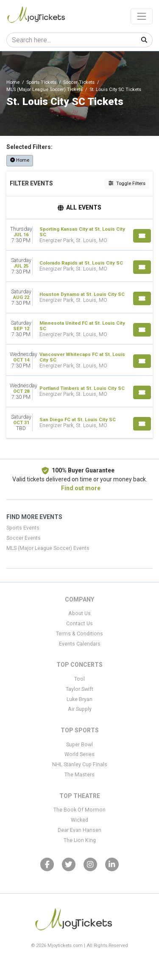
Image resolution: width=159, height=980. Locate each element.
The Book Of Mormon (79, 810)
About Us (79, 613)
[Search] (71, 40)
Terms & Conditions (79, 634)
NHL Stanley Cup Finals (80, 765)
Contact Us (79, 624)
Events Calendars (80, 644)
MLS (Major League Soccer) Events (48, 548)
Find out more (81, 488)
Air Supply (80, 709)
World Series (79, 754)
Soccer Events (24, 538)
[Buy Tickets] (142, 236)
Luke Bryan (79, 699)
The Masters (79, 775)
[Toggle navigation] (142, 16)
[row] (79, 235)
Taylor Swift (79, 689)
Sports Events (23, 528)
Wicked (79, 820)
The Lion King (80, 840)
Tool (79, 679)
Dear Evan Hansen (79, 830)
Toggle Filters (127, 184)
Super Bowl (79, 745)
